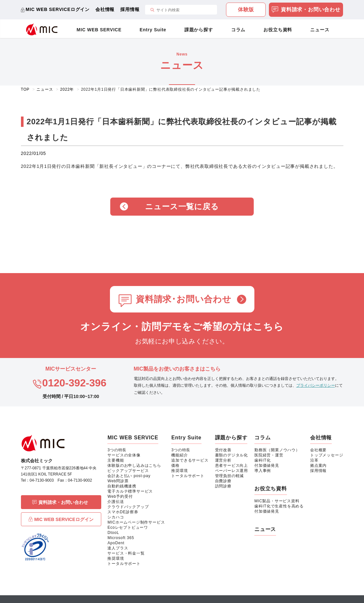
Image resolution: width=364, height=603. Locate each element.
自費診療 (223, 481)
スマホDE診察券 (123, 512)
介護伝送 (116, 502)
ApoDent (116, 543)
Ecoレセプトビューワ (128, 527)
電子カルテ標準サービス (130, 491)
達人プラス (118, 548)
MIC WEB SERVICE (99, 30)
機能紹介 (179, 455)
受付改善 (223, 450)
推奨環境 (116, 558)
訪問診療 (223, 486)
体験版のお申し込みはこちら (134, 465)
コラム (238, 30)
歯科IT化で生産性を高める (279, 506)
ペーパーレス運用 (231, 471)
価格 (175, 465)
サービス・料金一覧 (126, 553)
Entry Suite (153, 30)
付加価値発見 (267, 465)
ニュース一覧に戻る (182, 206)
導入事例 (263, 471)
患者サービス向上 (231, 465)
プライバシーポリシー (316, 385)
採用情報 (130, 9)
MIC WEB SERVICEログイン (58, 9)
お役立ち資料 (278, 30)
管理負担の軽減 (230, 476)
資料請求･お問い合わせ (184, 299)
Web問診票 (118, 481)
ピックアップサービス (128, 471)
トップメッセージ (327, 455)
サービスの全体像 (124, 455)
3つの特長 (117, 450)
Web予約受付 (120, 496)
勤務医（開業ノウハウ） (277, 450)
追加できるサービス (190, 460)
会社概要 (318, 450)
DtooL (113, 533)
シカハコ (116, 517)
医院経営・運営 (269, 455)
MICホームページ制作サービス (136, 522)
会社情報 (105, 9)
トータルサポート (124, 564)
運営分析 (223, 460)
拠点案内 (318, 465)
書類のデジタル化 (231, 455)
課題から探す (199, 30)
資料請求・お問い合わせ (306, 10)
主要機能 (116, 460)
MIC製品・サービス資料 (277, 501)
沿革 (314, 460)
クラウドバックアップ (128, 507)
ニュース (320, 30)
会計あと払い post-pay (129, 476)
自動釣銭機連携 (122, 486)
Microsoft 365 (121, 538)
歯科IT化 (263, 460)
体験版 (246, 10)
